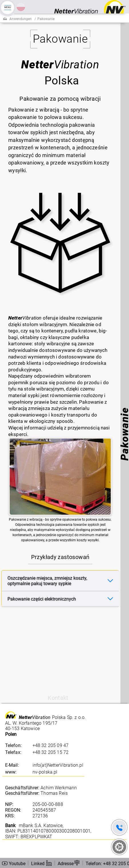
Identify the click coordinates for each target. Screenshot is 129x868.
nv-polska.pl (45, 772)
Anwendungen (21, 19)
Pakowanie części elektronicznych (42, 599)
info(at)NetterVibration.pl (58, 765)
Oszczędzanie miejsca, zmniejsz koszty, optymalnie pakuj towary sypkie (47, 581)
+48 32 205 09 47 (51, 745)
